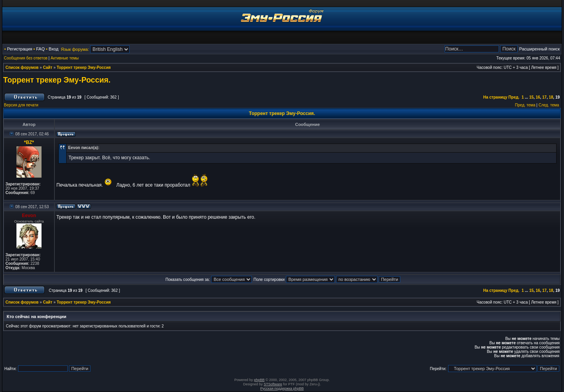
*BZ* (29, 142)
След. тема (549, 105)
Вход (53, 49)
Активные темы (65, 58)
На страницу (495, 97)
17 (545, 97)
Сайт (48, 67)
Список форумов (22, 67)
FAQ (40, 49)
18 (551, 97)
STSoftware (273, 384)
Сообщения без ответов (26, 58)
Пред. (514, 97)
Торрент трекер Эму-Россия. (57, 80)
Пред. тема (525, 105)
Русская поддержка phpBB (282, 388)
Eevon (29, 216)
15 (531, 97)
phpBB (259, 380)
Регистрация (20, 49)
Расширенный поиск (539, 49)
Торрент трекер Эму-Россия (84, 67)
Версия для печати (21, 105)
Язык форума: (75, 49)
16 (538, 97)
